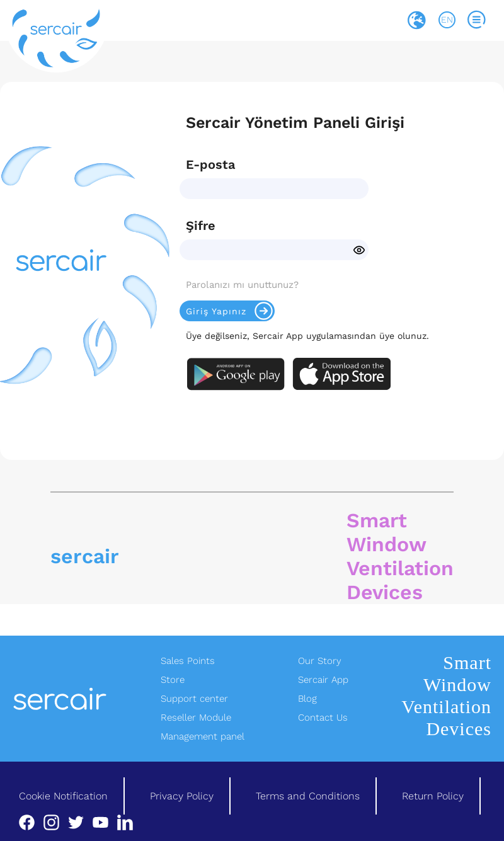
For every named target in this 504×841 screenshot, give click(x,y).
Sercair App (323, 680)
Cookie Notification (63, 796)
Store (173, 680)
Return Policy (433, 796)
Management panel (203, 736)
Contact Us (323, 718)
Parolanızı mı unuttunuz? (242, 285)
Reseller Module (196, 718)
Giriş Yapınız (230, 311)
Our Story (320, 661)
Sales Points (188, 661)
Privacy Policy (182, 796)
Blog (307, 699)
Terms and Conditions (308, 796)
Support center (194, 699)
